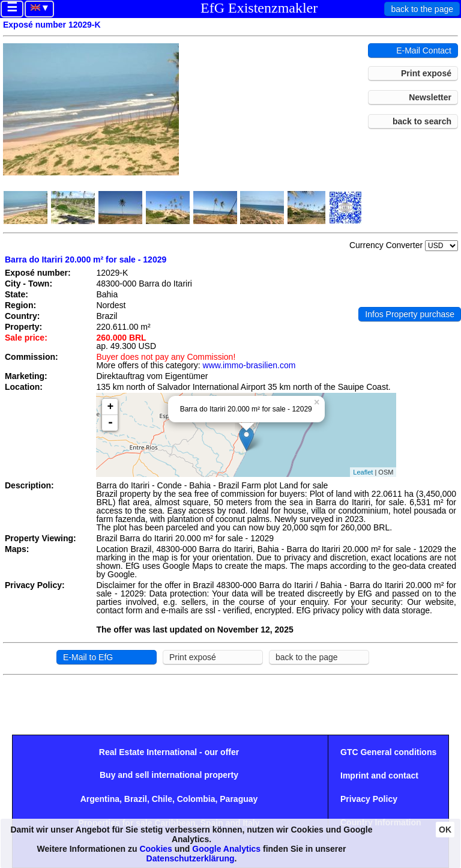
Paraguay (239, 799)
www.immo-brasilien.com (249, 365)
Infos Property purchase (410, 314)
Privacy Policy (369, 799)
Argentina (100, 799)
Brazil (136, 799)
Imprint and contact (379, 775)
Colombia (196, 799)
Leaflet (363, 472)
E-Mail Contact (424, 50)
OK (445, 830)
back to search (422, 121)
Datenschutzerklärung (191, 858)
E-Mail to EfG (88, 657)
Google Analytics (226, 849)
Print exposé (426, 73)
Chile (162, 799)
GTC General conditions (388, 752)
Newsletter (430, 97)
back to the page (422, 9)
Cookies (155, 849)
